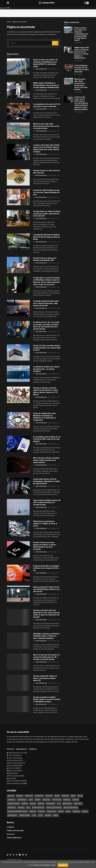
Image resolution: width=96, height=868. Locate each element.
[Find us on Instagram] (17, 855)
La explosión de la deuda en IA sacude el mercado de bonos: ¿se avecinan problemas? (46, 369)
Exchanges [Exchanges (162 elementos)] (51, 804)
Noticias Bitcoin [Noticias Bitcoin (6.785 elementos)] (38, 808)
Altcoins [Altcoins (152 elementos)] (11, 796)
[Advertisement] (48, 13)
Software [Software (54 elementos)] (76, 811)
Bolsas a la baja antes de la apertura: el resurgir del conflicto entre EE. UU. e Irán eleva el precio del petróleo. (46, 657)
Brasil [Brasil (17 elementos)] (57, 796)
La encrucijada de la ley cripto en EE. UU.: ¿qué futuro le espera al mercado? (47, 105)
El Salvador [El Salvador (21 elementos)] (57, 800)
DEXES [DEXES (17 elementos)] (38, 800)
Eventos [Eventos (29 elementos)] (41, 804)
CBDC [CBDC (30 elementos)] (73, 796)
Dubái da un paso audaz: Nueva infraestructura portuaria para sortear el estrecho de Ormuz (46, 126)
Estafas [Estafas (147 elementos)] (25, 804)
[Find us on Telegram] (20, 855)
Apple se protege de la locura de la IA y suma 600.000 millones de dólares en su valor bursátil (46, 589)
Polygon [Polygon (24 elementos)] (42, 811)
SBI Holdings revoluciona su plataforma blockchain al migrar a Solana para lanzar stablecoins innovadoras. (46, 636)
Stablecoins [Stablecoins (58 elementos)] (12, 815)
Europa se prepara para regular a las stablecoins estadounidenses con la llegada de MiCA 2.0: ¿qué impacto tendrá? (46, 63)
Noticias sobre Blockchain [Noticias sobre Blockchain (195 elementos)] (18, 811)
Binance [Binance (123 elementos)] (49, 796)
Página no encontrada (19, 22)
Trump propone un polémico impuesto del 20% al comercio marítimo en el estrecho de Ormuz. (47, 502)
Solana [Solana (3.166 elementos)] (85, 811)
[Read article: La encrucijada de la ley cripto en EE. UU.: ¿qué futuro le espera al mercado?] (69, 68)
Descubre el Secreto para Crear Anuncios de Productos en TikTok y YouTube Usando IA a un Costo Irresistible (45, 546)
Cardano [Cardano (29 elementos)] (65, 796)
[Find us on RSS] (26, 855)
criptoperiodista (41, 69)
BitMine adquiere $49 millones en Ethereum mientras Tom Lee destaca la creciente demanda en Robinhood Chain (46, 85)
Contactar (11, 827)
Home (9, 22)
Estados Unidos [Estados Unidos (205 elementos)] (14, 804)
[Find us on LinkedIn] (23, 855)
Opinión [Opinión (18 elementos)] (33, 811)
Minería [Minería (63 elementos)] (21, 808)
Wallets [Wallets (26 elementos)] (48, 815)
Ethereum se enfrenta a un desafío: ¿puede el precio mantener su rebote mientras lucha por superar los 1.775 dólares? (45, 391)
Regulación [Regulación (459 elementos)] (52, 811)
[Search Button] (55, 43)
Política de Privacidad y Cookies (45, 865)
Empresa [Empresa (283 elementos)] (67, 800)
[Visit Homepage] (47, 3)
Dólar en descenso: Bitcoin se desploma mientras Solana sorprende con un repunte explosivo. (46, 460)
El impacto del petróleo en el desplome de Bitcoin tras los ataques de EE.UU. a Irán (46, 568)
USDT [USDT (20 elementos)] (41, 815)
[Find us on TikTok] (8, 855)
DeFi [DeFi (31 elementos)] (31, 800)
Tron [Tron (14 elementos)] (34, 815)
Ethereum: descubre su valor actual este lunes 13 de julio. (47, 171)
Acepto (63, 865)
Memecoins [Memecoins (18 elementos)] (67, 804)
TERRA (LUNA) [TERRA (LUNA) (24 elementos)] (24, 815)
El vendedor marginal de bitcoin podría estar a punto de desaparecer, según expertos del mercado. (46, 303)
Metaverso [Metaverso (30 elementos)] (12, 808)
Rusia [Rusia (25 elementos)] (68, 811)
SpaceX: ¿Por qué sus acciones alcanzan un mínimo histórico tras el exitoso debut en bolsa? (47, 348)
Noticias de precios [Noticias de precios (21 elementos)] (54, 808)
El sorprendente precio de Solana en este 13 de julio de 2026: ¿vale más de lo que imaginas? (47, 439)
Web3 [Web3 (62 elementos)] (56, 815)
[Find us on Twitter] (13, 855)
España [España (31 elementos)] (76, 800)
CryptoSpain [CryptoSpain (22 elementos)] (22, 800)
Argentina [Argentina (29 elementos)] (29, 796)
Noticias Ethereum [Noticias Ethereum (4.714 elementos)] (71, 808)
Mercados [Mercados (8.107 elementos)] (78, 804)
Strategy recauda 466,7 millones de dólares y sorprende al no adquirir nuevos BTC (45, 678)
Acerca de (11, 834)
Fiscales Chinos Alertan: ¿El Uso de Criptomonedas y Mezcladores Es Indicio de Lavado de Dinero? (46, 481)
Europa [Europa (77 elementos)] (33, 804)
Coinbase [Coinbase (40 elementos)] (11, 800)
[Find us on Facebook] (11, 855)
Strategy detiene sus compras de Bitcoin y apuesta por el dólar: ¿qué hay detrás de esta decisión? (47, 213)
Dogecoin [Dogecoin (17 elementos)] (46, 800)
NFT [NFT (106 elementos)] (28, 808)
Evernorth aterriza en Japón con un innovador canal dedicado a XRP (45, 259)
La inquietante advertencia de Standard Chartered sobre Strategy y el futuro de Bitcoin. (46, 237)
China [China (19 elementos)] (80, 796)
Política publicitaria (14, 838)
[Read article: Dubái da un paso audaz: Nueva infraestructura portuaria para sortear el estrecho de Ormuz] (69, 81)
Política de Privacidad (15, 831)
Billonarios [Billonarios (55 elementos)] (39, 796)
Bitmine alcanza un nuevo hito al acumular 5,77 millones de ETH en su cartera (45, 523)
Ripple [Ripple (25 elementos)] (61, 811)
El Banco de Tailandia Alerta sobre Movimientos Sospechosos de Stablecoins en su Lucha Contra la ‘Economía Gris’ (44, 417)
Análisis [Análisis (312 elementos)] (20, 796)
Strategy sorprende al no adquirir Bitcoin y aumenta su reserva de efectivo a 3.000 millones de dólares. (47, 699)
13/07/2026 (52, 69)
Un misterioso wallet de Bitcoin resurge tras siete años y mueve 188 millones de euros (46, 192)
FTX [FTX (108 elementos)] (59, 804)
